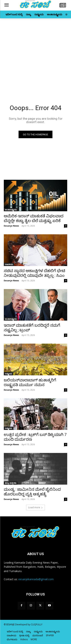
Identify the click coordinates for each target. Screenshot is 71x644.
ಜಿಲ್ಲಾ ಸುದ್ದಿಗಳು (11, 483)
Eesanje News (11, 226)
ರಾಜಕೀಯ (9, 264)
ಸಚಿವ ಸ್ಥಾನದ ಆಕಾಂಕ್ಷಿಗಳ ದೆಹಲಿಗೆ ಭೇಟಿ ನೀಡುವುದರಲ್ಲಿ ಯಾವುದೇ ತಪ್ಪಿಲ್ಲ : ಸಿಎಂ (34, 273)
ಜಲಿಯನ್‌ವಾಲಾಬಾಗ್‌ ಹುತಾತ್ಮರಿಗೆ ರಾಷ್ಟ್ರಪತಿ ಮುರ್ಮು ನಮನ (30, 382)
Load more (35, 507)
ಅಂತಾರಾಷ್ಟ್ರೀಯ (11, 210)
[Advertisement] (35, 56)
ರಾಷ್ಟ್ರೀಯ (8, 374)
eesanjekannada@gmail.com (36, 579)
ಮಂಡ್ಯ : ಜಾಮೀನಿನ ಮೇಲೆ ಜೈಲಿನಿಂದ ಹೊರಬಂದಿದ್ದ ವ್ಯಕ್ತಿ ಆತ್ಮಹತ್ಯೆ (32, 492)
